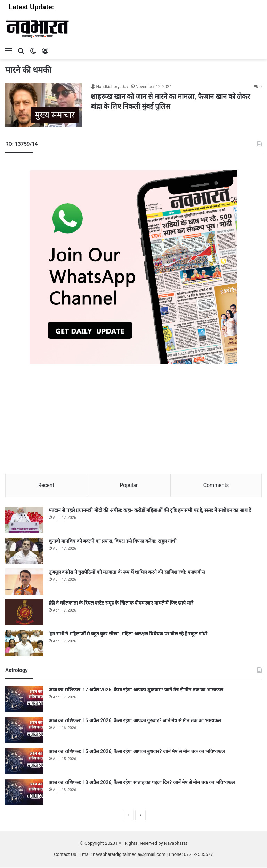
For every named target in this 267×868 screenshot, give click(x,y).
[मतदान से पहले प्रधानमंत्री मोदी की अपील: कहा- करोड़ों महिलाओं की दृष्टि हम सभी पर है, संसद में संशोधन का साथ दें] (24, 521)
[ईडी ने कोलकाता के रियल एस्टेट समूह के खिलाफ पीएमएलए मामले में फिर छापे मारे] (24, 613)
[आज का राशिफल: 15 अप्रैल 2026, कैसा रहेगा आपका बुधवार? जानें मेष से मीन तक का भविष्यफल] (24, 762)
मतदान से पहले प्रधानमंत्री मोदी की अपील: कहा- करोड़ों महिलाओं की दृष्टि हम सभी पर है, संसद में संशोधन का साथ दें (150, 511)
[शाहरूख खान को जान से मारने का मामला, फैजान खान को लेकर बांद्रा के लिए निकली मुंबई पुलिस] (44, 105)
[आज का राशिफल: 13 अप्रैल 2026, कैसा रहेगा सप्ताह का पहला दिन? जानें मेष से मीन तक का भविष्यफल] (24, 793)
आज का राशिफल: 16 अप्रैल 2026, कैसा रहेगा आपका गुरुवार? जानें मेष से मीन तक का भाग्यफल (135, 722)
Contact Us (65, 855)
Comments (216, 485)
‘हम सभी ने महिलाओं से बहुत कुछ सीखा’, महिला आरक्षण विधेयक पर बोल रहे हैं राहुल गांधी (128, 635)
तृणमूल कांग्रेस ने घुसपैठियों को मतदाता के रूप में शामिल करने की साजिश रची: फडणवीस (127, 573)
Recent (46, 485)
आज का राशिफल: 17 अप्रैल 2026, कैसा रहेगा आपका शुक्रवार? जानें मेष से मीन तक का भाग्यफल (136, 691)
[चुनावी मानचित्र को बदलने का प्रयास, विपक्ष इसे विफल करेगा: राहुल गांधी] (24, 552)
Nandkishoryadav (112, 87)
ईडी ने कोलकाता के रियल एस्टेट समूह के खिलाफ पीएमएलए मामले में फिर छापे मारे (121, 604)
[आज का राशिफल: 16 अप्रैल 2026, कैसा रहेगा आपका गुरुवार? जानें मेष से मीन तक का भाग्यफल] (24, 731)
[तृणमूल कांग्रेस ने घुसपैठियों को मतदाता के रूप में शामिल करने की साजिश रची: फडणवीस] (24, 583)
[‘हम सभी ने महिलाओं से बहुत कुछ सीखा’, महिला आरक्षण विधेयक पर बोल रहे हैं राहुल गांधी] (24, 644)
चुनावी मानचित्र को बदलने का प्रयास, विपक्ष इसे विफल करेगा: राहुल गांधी (113, 542)
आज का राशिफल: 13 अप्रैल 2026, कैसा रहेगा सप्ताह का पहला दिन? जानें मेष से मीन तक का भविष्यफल (142, 783)
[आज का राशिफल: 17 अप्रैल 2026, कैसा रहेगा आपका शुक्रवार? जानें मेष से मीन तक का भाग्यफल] (24, 700)
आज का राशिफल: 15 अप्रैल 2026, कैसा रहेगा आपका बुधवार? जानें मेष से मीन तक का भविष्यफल (137, 752)
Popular (129, 485)
